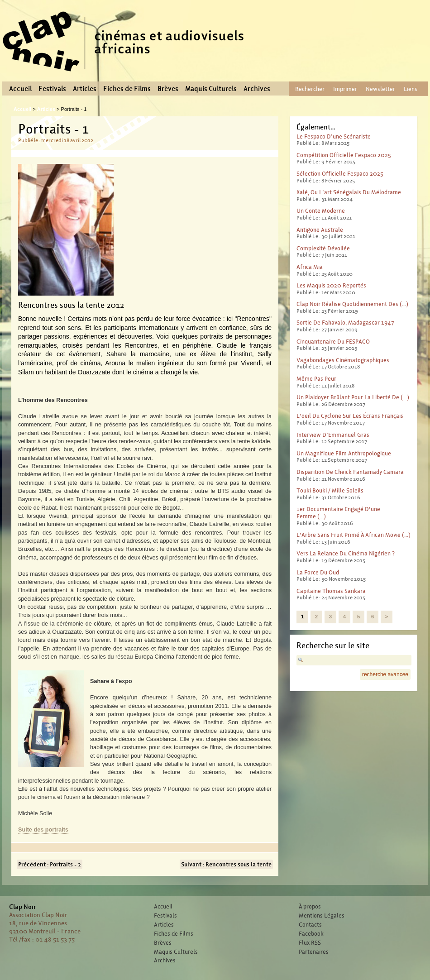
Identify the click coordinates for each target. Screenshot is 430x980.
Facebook (311, 934)
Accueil (20, 89)
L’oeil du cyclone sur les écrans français (350, 416)
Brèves (168, 89)
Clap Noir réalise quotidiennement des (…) (352, 304)
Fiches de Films (127, 89)
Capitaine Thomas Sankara (331, 591)
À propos (310, 907)
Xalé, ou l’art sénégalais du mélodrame (349, 192)
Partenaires (314, 952)
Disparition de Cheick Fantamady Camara (350, 472)
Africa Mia (310, 267)
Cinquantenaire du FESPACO (333, 342)
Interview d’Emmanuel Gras (333, 435)
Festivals (52, 89)
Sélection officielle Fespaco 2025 (340, 174)
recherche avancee (385, 674)
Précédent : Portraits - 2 (50, 864)
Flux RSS (310, 943)
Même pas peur (316, 379)
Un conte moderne (321, 211)
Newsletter (380, 89)
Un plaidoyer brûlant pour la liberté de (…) (353, 397)
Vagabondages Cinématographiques (343, 360)
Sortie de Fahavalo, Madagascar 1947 (345, 323)
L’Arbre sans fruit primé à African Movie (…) (354, 535)
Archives (257, 89)
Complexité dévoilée (323, 248)
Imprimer (345, 89)
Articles (85, 89)
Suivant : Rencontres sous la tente (226, 864)
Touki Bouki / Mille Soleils (330, 490)
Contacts (310, 925)
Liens (411, 89)
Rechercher (310, 89)
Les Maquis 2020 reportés (331, 285)
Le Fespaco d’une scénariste (334, 136)
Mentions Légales (322, 916)
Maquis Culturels (211, 89)
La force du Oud (318, 572)
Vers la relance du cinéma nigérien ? (346, 553)
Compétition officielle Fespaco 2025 (344, 155)
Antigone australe (320, 230)
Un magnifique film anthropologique (344, 453)
